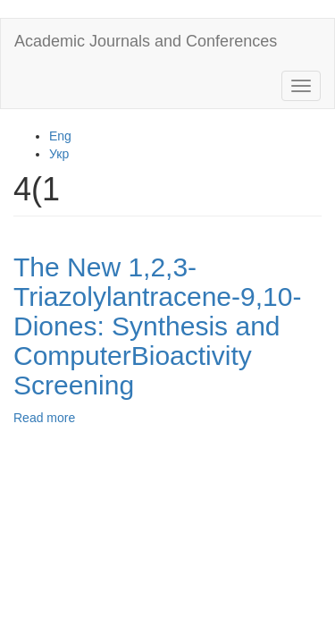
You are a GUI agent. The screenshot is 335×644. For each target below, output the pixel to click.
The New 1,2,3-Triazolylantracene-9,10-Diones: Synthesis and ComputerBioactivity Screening (157, 326)
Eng (60, 136)
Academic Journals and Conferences (146, 41)
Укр (59, 154)
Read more (44, 418)
